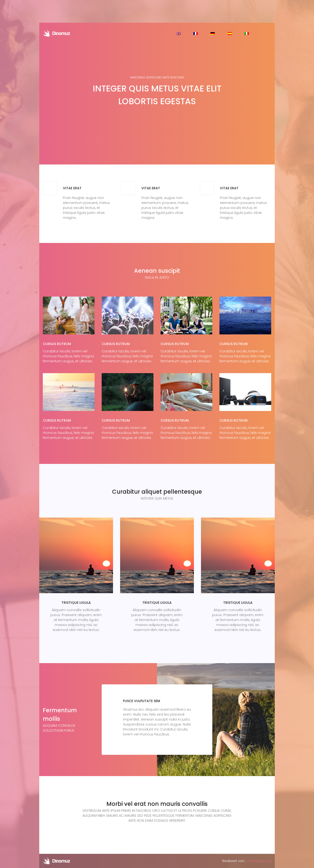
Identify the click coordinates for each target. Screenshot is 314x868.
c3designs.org (259, 861)
